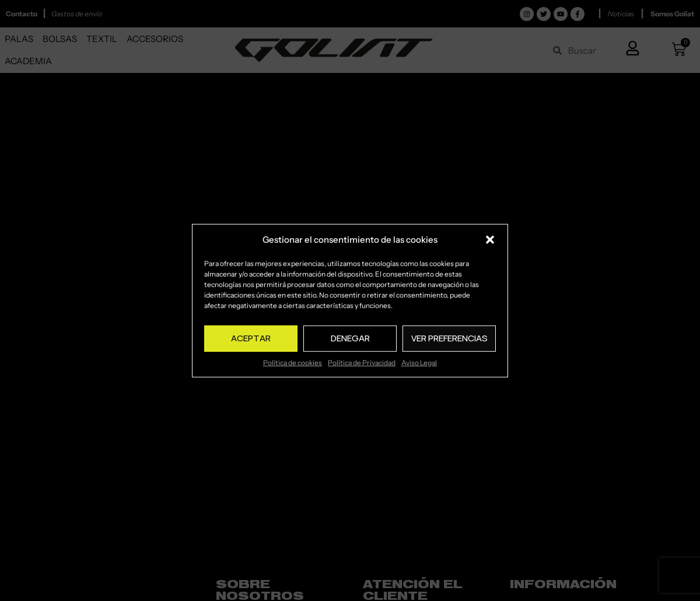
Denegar (350, 338)
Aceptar (251, 338)
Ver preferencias (449, 338)
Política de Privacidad (362, 362)
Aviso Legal (419, 362)
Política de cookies (293, 362)
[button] (490, 240)
